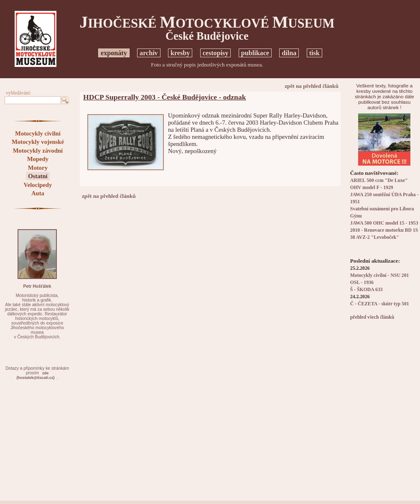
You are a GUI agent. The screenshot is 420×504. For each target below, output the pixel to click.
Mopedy (38, 159)
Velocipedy (38, 185)
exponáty (114, 53)
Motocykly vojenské (38, 142)
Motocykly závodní (38, 151)
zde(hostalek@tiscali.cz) (36, 375)
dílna (289, 53)
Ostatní (38, 176)
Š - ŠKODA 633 (367, 290)
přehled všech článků (372, 317)
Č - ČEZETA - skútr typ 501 (380, 304)
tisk (314, 53)
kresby (180, 53)
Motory (38, 168)
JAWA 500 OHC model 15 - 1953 (384, 223)
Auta (38, 193)
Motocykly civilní (38, 133)
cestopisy (216, 53)
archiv (149, 53)
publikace (255, 53)
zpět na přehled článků (312, 86)
